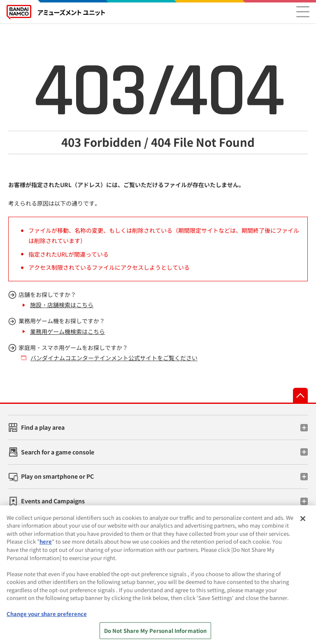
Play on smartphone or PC (57, 476)
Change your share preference (47, 617)
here (46, 545)
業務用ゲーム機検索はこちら (67, 331)
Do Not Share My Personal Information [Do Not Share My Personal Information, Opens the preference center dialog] (156, 634)
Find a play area (43, 427)
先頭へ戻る (300, 395)
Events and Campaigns (53, 501)
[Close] (303, 522)
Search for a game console (58, 452)
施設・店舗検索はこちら (62, 305)
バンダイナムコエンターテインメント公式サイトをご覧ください (114, 358)
